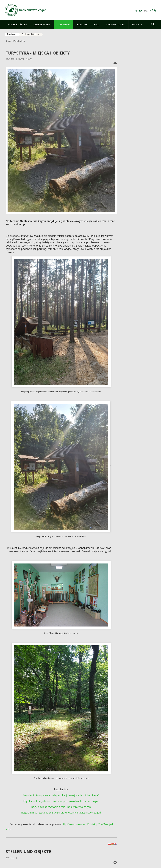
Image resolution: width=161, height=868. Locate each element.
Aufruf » (9, 829)
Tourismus (12, 34)
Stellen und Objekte (31, 34)
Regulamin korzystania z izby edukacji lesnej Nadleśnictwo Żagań (61, 795)
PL (136, 11)
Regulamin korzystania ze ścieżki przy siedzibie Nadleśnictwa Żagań (61, 813)
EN (141, 11)
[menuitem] (18, 25)
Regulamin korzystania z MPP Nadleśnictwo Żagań (61, 807)
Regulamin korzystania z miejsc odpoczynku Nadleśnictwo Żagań (61, 801)
